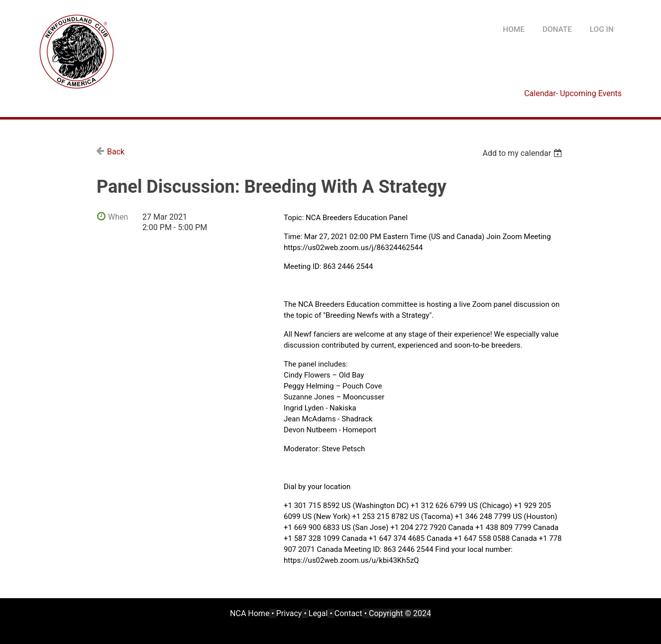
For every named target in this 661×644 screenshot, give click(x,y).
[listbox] (523, 153)
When (118, 217)
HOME (514, 29)
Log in (602, 29)
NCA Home (250, 613)
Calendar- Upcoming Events (573, 93)
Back (116, 152)
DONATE (557, 29)
